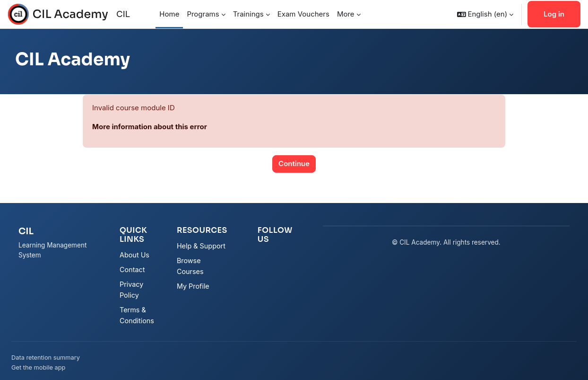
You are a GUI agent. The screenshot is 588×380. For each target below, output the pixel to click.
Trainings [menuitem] (248, 14)
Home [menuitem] (169, 14)
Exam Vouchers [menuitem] (303, 14)
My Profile (193, 286)
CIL (123, 14)
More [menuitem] (346, 14)
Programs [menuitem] (203, 14)
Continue (294, 163)
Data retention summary (46, 358)
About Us (134, 255)
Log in (554, 14)
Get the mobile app (38, 367)
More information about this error (150, 127)
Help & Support (201, 246)
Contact (132, 270)
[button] (485, 14)
